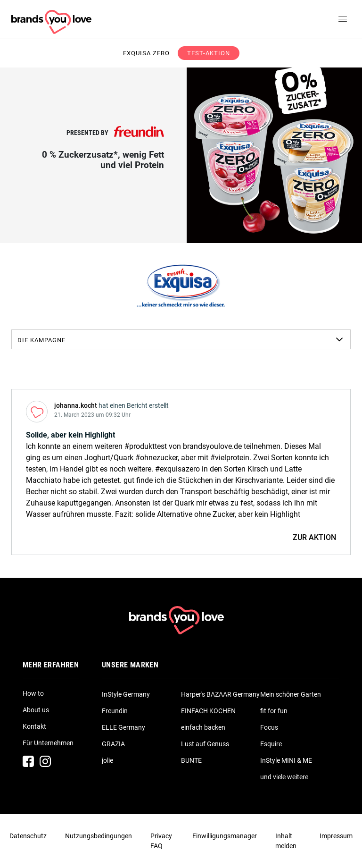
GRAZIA (113, 744)
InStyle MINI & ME (286, 760)
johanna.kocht (76, 405)
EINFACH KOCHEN (208, 711)
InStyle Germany (126, 694)
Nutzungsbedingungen (99, 836)
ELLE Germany (123, 727)
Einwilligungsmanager (225, 836)
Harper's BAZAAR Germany (220, 694)
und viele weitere (284, 777)
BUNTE (191, 760)
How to (33, 693)
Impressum (336, 836)
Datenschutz (28, 836)
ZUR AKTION (314, 537)
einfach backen (203, 727)
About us (36, 710)
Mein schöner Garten (291, 694)
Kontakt (34, 726)
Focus (269, 727)
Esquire (271, 744)
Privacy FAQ (161, 841)
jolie (107, 760)
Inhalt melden (286, 841)
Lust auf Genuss (205, 744)
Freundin (115, 711)
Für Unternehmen (48, 743)
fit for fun (274, 711)
